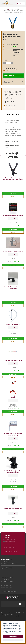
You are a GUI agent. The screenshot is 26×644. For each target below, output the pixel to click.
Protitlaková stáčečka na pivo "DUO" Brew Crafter (13, 509)
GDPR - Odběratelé (19, 613)
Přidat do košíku (9, 76)
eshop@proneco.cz (9, 542)
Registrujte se (6, 81)
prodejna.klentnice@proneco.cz (10, 563)
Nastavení (13, 640)
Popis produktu (13, 114)
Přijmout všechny (13, 637)
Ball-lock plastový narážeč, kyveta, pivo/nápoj (13, 472)
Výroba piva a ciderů (14, 9)
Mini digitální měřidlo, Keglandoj (13, 215)
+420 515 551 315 (6, 561)
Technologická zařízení (10, 11)
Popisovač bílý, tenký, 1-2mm (13, 360)
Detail (13, 196)
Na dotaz (13, 193)
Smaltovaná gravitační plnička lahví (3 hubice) (13, 434)
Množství (5, 61)
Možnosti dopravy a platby (10, 616)
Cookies (22, 616)
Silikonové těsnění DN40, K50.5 (13, 251)
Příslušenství (21, 11)
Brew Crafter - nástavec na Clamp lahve (13, 288)
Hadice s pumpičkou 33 (13, 324)
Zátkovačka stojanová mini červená (13, 397)
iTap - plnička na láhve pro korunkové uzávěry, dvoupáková (13, 179)
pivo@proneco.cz (9, 107)
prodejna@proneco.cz (8, 582)
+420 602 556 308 (9, 105)
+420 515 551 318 (6, 580)
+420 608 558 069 (9, 540)
